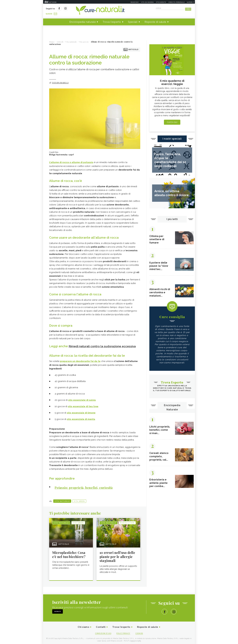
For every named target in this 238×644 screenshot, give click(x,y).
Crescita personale (176, 2)
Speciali (133, 21)
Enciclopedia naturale (83, 21)
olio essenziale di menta (81, 417)
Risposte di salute (155, 21)
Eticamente (161, 2)
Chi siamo (82, 626)
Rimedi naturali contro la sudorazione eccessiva (104, 345)
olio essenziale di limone (81, 411)
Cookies (141, 632)
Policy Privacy (124, 632)
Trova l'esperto (112, 21)
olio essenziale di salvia (82, 399)
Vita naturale (62, 499)
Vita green (79, 499)
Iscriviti (80, 9)
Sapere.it (190, 2)
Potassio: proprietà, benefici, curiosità (87, 486)
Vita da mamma (147, 2)
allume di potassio (82, 161)
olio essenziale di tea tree (83, 405)
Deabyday (135, 2)
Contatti (100, 626)
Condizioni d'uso (102, 632)
